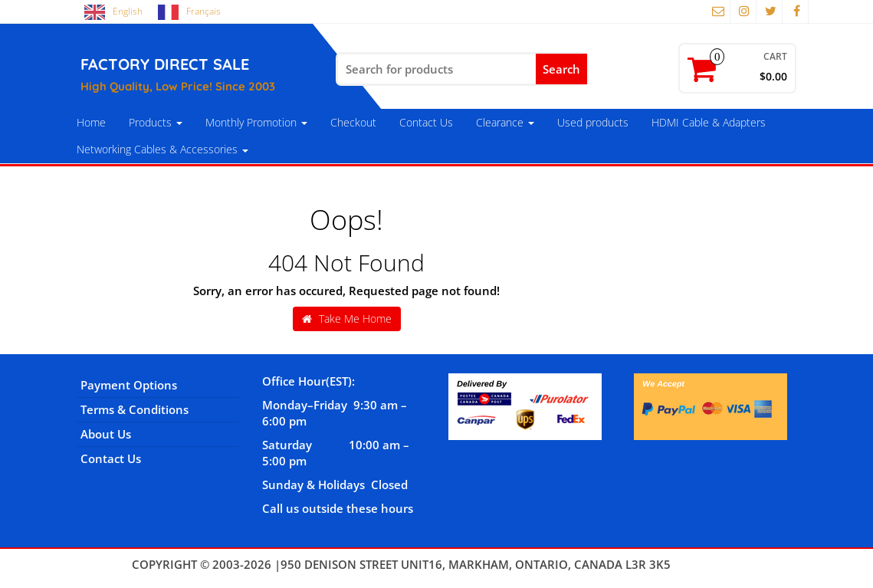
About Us (106, 434)
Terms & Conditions (135, 409)
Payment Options (129, 385)
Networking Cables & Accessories (162, 149)
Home (91, 122)
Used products (593, 122)
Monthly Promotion (256, 122)
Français (203, 11)
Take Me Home (347, 319)
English (128, 11)
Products (156, 122)
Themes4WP (708, 564)
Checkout (353, 122)
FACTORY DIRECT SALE (165, 64)
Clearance (505, 122)
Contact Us (426, 122)
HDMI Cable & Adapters (709, 122)
